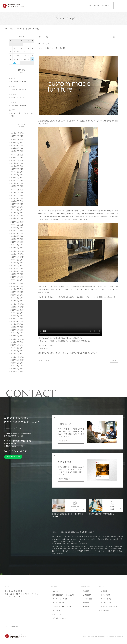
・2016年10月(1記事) (17, 360)
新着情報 (86, 603)
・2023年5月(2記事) (16, 175)
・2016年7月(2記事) (16, 369)
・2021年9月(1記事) (16, 228)
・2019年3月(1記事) (16, 295)
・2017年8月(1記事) (16, 345)
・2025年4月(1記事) (16, 136)
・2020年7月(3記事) (16, 265)
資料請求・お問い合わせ (109, 606)
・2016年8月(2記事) (16, 366)
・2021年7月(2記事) (16, 233)
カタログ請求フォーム (67, 479)
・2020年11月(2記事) (17, 254)
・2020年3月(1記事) (16, 277)
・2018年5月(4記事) (16, 324)
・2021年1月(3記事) (16, 248)
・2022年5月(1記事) (16, 210)
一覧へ (114, 37)
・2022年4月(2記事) (16, 213)
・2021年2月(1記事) (16, 245)
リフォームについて (59, 610)
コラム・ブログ (106, 599)
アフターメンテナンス (60, 603)
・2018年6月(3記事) (16, 321)
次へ (48, 37)
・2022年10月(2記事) (17, 195)
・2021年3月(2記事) (16, 242)
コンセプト (56, 591)
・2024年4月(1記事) (16, 148)
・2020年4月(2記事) (16, 274)
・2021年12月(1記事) (17, 222)
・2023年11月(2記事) (17, 157)
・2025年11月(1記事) (17, 133)
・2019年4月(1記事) (16, 292)
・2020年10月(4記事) (17, 257)
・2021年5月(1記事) (16, 236)
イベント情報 (88, 599)
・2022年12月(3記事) (17, 190)
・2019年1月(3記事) (16, 301)
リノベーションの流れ (60, 599)
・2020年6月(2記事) (16, 268)
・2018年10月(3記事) (17, 310)
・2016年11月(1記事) (17, 357)
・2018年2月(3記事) (16, 333)
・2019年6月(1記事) (16, 286)
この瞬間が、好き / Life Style (62, 606)
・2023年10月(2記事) (17, 160)
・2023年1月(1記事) (16, 186)
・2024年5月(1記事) (16, 145)
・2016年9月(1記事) (16, 363)
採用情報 (86, 606)
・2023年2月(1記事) (16, 183)
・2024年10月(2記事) (17, 140)
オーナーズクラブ (107, 603)
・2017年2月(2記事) (16, 353)
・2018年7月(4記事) (16, 318)
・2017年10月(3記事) (17, 339)
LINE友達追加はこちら (13, 457)
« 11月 (14, 63)
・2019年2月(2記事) (16, 298)
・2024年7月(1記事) (16, 142)
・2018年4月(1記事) (16, 327)
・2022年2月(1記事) (16, 218)
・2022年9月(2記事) (16, 198)
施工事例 (86, 591)
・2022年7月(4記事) (16, 204)
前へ (41, 37)
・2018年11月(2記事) (17, 307)
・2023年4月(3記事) (16, 177)
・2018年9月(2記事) (16, 313)
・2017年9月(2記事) (16, 342)
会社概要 (104, 591)
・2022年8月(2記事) (16, 201)
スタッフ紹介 (106, 595)
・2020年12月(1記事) (17, 251)
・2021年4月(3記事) (16, 239)
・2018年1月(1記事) (16, 336)
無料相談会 (105, 610)
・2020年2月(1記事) (16, 280)
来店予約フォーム (65, 441)
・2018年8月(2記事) (16, 316)
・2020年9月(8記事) (16, 260)
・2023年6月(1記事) (16, 172)
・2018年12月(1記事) (17, 304)
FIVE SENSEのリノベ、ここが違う (64, 595)
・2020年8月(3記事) (16, 263)
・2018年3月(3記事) (16, 330)
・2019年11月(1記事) (17, 283)
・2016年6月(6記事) (16, 371)
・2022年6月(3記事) (16, 207)
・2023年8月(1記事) (16, 166)
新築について (57, 614)
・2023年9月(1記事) (16, 163)
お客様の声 (87, 595)
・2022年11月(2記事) (17, 193)
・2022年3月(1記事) (16, 215)
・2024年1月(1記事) (16, 151)
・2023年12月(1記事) (17, 155)
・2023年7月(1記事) (16, 169)
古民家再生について (59, 618)
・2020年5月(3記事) (16, 271)
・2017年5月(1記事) (16, 351)
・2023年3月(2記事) (16, 180)
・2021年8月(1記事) (16, 230)
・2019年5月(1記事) (16, 289)
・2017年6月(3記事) (16, 348)
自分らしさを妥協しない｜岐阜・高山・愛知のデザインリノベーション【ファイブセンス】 (23, 594)
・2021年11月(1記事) (17, 225)
